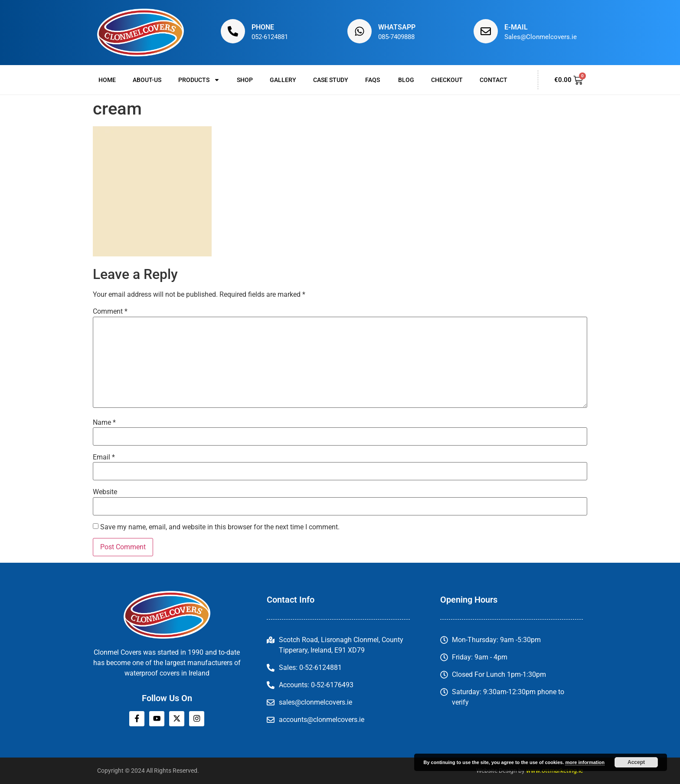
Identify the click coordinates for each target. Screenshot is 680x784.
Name (104, 423)
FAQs (373, 80)
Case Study (331, 80)
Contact (494, 80)
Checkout (447, 80)
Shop (245, 80)
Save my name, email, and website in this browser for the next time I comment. (220, 527)
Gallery (283, 80)
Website (105, 492)
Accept (636, 762)
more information (585, 762)
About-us (147, 80)
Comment (110, 312)
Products (199, 80)
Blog (406, 80)
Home (107, 80)
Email (104, 457)
